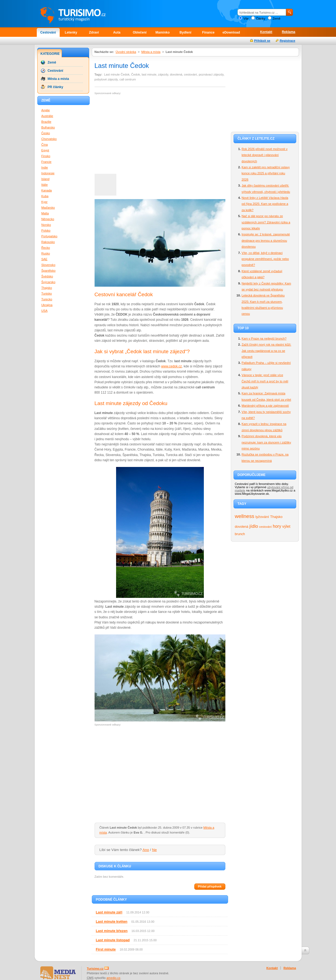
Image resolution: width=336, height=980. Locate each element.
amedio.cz (113, 978)
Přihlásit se (262, 41)
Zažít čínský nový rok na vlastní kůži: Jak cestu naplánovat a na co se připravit (267, 351)
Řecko (46, 248)
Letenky (71, 32)
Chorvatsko (49, 139)
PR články (55, 87)
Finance (208, 32)
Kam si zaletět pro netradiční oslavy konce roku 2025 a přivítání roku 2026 (266, 173)
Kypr (45, 202)
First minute (106, 949)
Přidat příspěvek (210, 886)
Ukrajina (47, 305)
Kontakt (266, 32)
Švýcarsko (49, 282)
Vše (246, 19)
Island (46, 179)
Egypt (45, 150)
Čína (45, 145)
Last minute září (109, 912)
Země (276, 19)
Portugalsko (49, 236)
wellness (245, 516)
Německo (48, 219)
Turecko (47, 299)
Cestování (48, 32)
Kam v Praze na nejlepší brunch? (264, 338)
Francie (46, 162)
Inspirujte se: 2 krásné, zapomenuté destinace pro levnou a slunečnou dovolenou (266, 240)
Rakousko (48, 242)
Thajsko (276, 517)
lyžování (262, 517)
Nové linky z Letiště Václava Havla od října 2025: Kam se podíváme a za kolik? (265, 204)
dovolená (242, 527)
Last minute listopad (113, 940)
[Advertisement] (140, 134)
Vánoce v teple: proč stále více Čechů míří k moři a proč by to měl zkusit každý (265, 381)
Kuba (45, 196)
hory (277, 526)
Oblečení (140, 32)
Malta (45, 213)
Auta (117, 32)
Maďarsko (48, 208)
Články (261, 19)
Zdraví (94, 32)
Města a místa (151, 52)
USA (45, 311)
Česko (46, 133)
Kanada (47, 190)
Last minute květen (112, 921)
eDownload (231, 32)
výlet (286, 526)
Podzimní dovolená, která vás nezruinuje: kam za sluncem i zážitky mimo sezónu (267, 442)
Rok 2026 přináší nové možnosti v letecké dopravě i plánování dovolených (265, 155)
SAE (44, 259)
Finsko (46, 156)
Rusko (46, 253)
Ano (146, 850)
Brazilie (46, 122)
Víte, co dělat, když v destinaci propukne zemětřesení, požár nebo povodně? (265, 259)
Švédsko (47, 276)
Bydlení (185, 32)
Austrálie (47, 116)
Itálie (45, 185)
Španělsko (49, 271)
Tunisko (47, 293)
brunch (240, 534)
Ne (154, 850)
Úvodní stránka (126, 52)
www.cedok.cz (171, 366)
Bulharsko (48, 127)
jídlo (254, 526)
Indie (45, 167)
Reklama (288, 32)
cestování (265, 527)
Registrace (287, 41)
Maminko (162, 32)
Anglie (46, 110)
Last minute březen (112, 931)
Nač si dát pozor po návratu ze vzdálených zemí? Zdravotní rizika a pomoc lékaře (266, 222)
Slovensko (49, 265)
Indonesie (48, 173)
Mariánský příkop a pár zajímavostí (265, 406)
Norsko (46, 225)
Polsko (46, 230)
